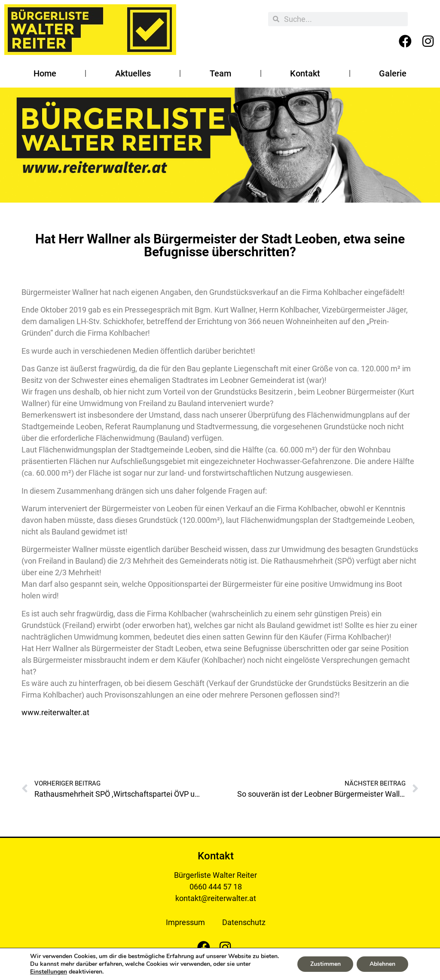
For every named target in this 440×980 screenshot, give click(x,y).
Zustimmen (325, 964)
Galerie (393, 73)
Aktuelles (133, 73)
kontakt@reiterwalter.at (216, 898)
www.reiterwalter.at (55, 712)
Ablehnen (382, 964)
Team (220, 73)
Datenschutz (244, 922)
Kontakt (305, 73)
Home (45, 73)
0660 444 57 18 (216, 887)
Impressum (185, 922)
